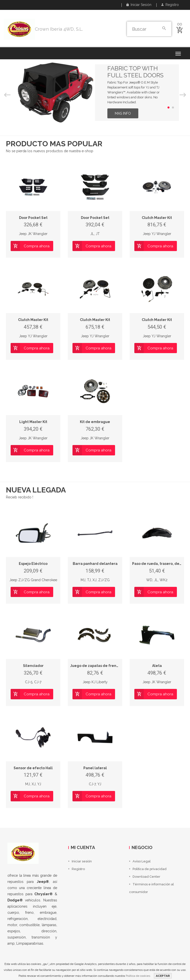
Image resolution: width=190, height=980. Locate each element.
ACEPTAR (163, 976)
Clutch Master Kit (157, 218)
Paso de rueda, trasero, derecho (161, 564)
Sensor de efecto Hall (33, 768)
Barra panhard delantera (95, 564)
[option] (95, 93)
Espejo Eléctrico (33, 564)
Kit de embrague (95, 422)
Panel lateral (95, 768)
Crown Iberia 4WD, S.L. (59, 29)
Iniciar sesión (139, 5)
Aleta (157, 666)
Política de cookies (138, 976)
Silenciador (33, 666)
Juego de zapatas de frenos (95, 666)
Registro (170, 5)
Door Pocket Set (33, 218)
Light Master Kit (33, 422)
